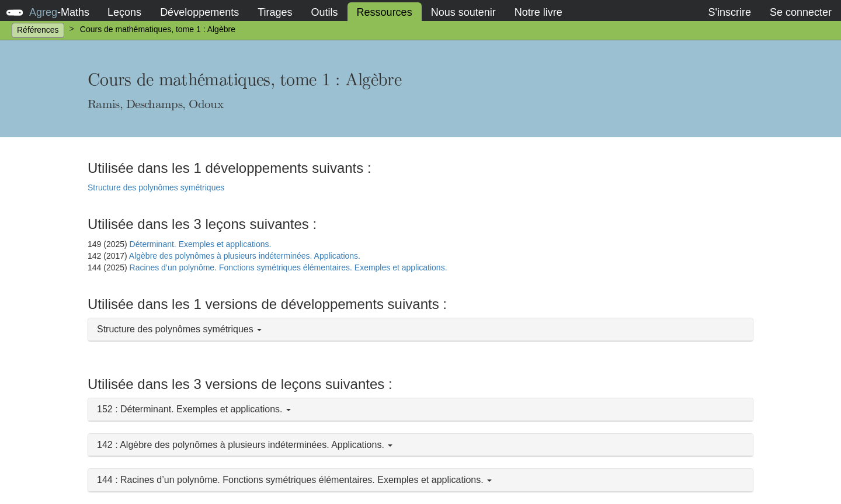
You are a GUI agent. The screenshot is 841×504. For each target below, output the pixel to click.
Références (38, 30)
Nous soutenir (463, 12)
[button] (420, 330)
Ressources (385, 12)
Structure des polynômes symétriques (156, 187)
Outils (325, 12)
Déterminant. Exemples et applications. (201, 244)
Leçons (124, 12)
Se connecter (801, 12)
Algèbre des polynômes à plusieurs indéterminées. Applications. (245, 256)
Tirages (275, 12)
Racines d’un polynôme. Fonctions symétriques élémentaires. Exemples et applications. (289, 267)
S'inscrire (729, 12)
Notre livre (538, 12)
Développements (199, 12)
